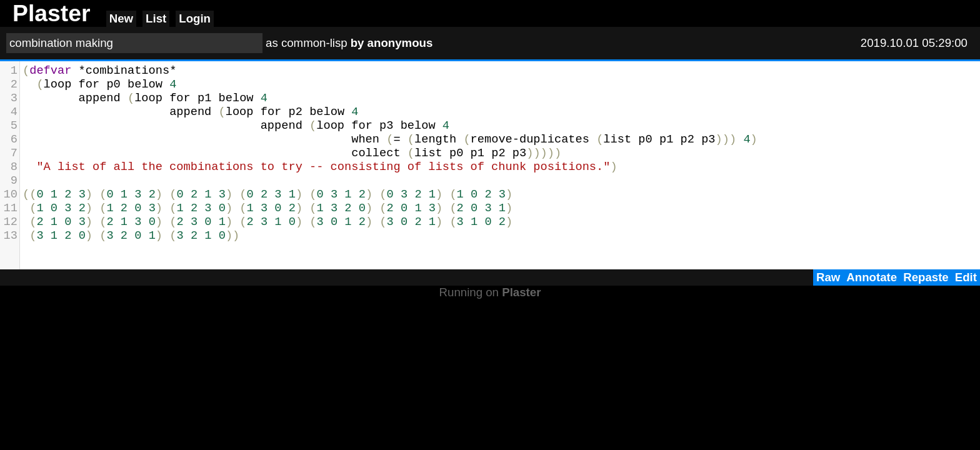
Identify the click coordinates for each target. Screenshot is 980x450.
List (156, 18)
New (121, 18)
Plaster (521, 292)
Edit (966, 277)
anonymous (400, 43)
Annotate (872, 277)
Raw (828, 277)
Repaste (926, 277)
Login (195, 18)
